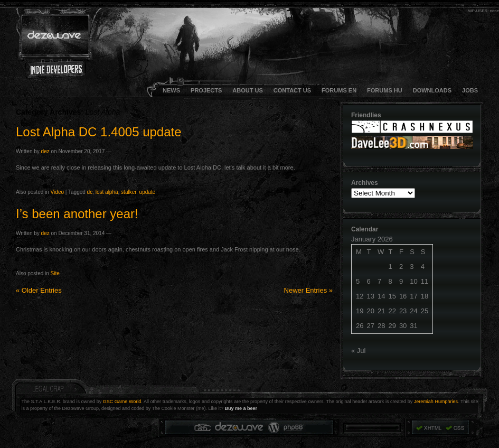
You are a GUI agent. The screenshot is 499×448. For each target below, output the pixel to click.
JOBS (470, 90)
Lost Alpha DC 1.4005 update (99, 132)
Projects (206, 90)
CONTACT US (292, 90)
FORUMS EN (339, 90)
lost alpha (107, 192)
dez (45, 151)
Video (57, 192)
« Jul (358, 351)
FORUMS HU (385, 90)
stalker (129, 192)
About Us (247, 90)
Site (55, 273)
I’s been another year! (77, 214)
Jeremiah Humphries (436, 402)
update (148, 192)
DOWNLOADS (432, 90)
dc (90, 192)
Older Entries (39, 290)
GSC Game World (122, 402)
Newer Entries (308, 290)
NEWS (171, 90)
